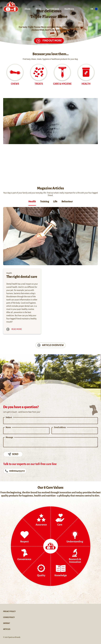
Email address (60, 427)
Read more (14, 329)
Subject (9, 417)
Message (9, 437)
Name (8, 427)
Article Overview (51, 345)
